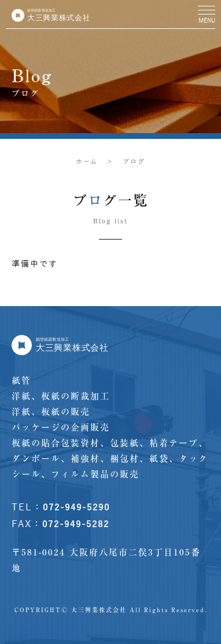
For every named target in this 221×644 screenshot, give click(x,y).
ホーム (87, 161)
